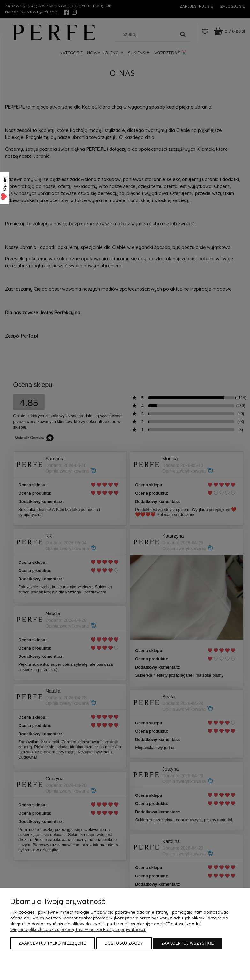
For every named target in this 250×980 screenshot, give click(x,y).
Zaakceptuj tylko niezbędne (53, 943)
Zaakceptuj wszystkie (188, 943)
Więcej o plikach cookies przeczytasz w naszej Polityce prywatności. (78, 929)
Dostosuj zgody (124, 943)
